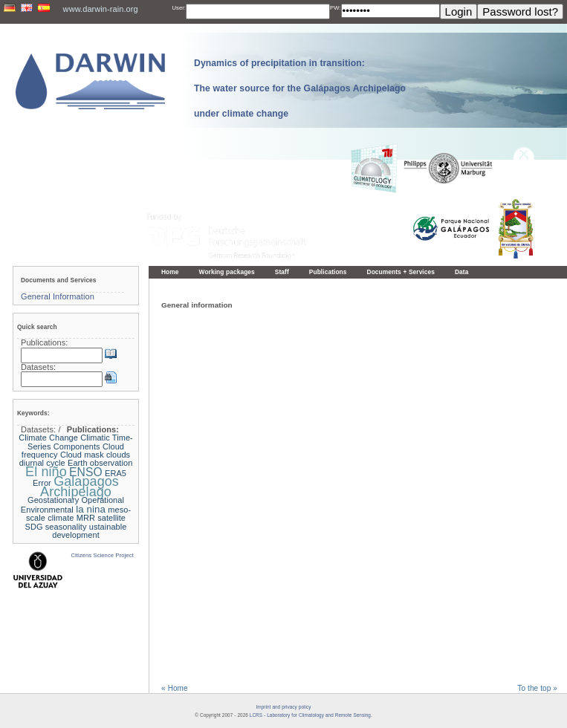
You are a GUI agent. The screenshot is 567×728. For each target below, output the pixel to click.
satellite (111, 518)
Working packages (227, 272)
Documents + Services (401, 272)
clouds (118, 455)
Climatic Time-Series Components (80, 442)
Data (461, 272)
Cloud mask (82, 455)
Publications (328, 272)
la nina (91, 509)
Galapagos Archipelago (80, 486)
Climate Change (48, 438)
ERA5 (116, 473)
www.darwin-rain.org (101, 9)
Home (170, 272)
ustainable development (89, 531)
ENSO (86, 472)
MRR (86, 518)
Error (42, 483)
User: (179, 8)
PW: (336, 8)
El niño (46, 472)
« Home (175, 688)
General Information (58, 296)
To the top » (537, 688)
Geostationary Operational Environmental (72, 504)
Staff (282, 272)
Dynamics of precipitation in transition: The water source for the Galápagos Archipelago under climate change (300, 88)
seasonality (66, 527)
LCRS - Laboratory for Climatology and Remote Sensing (310, 715)
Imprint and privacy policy (283, 707)
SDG (34, 527)
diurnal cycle (42, 463)
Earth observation (100, 463)
